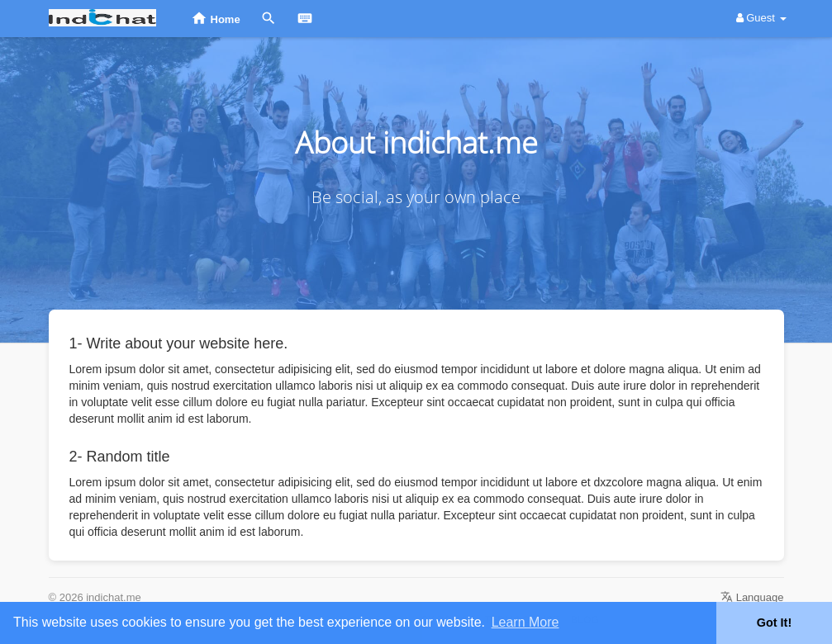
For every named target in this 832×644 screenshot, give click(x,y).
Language (752, 597)
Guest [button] (761, 18)
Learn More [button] (525, 622)
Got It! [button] (774, 623)
